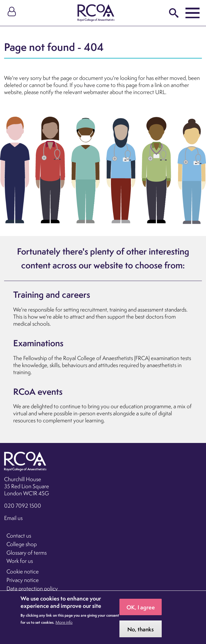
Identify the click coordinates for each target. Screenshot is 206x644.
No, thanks (141, 634)
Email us (13, 518)
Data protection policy (32, 588)
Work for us (20, 561)
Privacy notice (23, 580)
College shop (22, 544)
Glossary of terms (27, 553)
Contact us (19, 536)
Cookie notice (23, 571)
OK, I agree (141, 612)
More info (64, 627)
